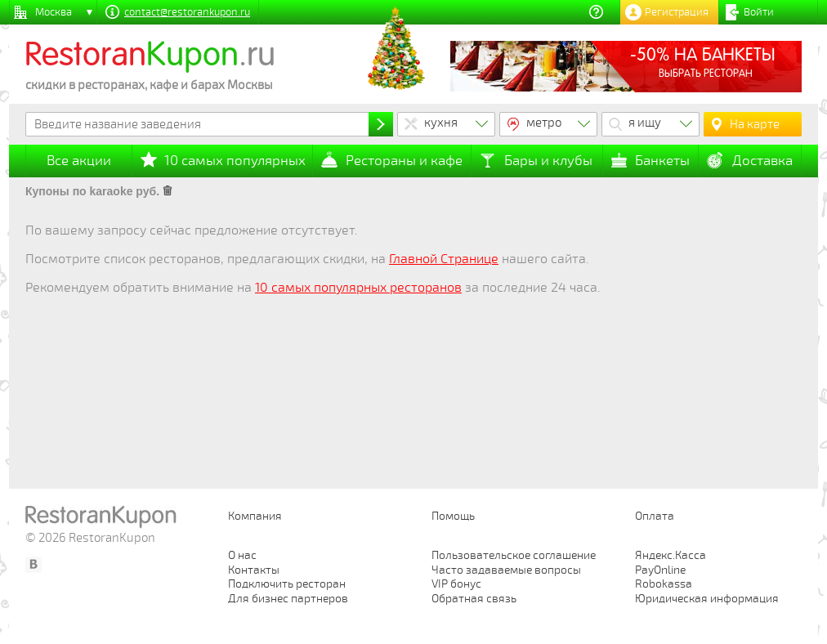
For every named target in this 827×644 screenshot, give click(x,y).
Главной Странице (444, 259)
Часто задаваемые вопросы (506, 570)
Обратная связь (474, 599)
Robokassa (664, 584)
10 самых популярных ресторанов (358, 288)
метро (544, 123)
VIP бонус (456, 584)
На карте (755, 124)
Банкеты (662, 161)
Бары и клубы (548, 161)
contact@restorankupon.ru (187, 12)
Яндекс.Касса (671, 555)
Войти (759, 12)
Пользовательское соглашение (514, 555)
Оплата (655, 516)
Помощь (453, 516)
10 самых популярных (235, 161)
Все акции (79, 161)
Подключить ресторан (287, 584)
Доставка (762, 161)
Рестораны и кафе (404, 161)
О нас (242, 555)
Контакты (254, 570)
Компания (255, 516)
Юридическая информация (707, 599)
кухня (441, 123)
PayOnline (660, 570)
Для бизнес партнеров (288, 599)
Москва (54, 12)
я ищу (645, 123)
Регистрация (677, 12)
